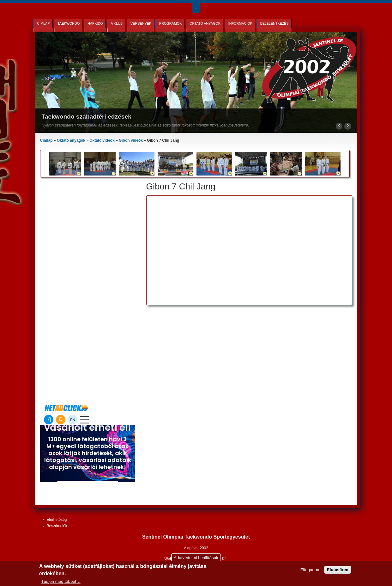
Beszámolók (57, 526)
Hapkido (95, 23)
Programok (170, 23)
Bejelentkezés (274, 23)
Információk (240, 23)
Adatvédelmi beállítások (196, 558)
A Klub (117, 23)
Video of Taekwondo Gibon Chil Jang (229, 247)
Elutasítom (338, 570)
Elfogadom (311, 570)
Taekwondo (69, 23)
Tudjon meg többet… (61, 581)
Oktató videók (102, 140)
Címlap (43, 23)
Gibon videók (131, 140)
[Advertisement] (188, 354)
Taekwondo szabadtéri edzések (87, 117)
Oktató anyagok (205, 23)
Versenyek (141, 23)
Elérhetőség (57, 520)
